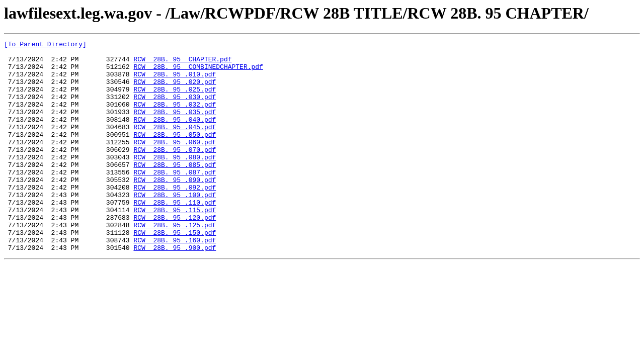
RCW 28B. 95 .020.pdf (175, 90)
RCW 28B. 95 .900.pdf (175, 290)
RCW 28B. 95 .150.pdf (175, 271)
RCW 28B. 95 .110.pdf (175, 235)
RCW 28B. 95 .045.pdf (175, 145)
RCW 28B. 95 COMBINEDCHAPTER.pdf (198, 72)
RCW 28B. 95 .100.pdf (175, 226)
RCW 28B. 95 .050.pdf (175, 154)
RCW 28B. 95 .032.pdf (175, 118)
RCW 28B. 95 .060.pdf (175, 163)
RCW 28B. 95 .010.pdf (175, 81)
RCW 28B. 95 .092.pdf (175, 217)
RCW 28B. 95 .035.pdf (175, 127)
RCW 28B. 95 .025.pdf (175, 100)
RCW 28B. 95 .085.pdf (175, 190)
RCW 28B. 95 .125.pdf (175, 262)
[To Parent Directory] (45, 45)
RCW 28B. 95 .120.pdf (175, 253)
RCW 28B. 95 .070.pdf (175, 172)
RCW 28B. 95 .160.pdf (175, 281)
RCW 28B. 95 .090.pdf (175, 208)
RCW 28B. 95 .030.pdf (175, 109)
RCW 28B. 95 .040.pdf (175, 136)
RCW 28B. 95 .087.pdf (175, 199)
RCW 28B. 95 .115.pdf (175, 244)
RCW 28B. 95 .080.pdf (175, 181)
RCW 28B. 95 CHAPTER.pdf (182, 63)
